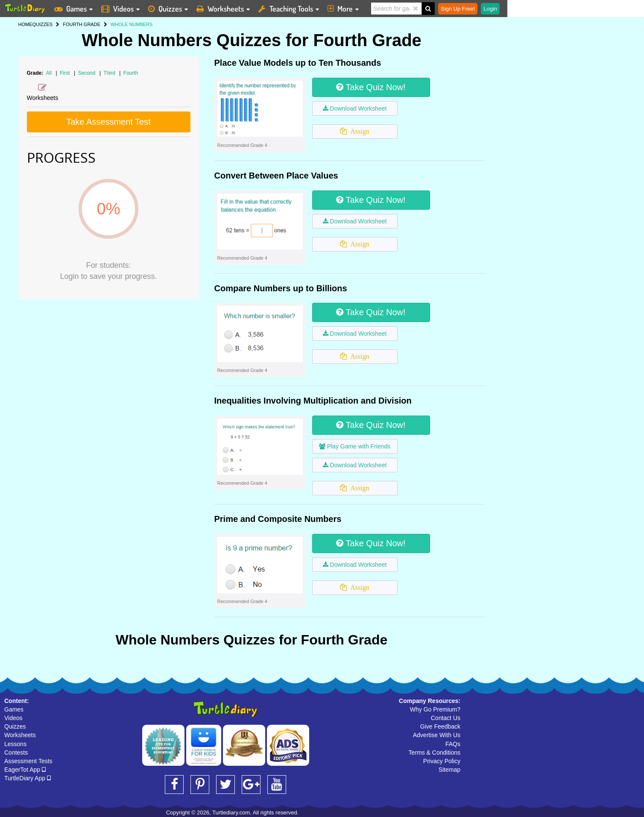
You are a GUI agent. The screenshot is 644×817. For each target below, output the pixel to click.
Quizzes (15, 726)
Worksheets (20, 735)
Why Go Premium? (435, 709)
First (66, 73)
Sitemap (449, 770)
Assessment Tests (28, 761)
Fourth (131, 73)
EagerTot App (25, 770)
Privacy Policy (442, 761)
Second (87, 73)
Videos (13, 718)
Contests (16, 753)
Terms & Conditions (435, 753)
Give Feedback (440, 726)
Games (14, 709)
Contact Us (446, 718)
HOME (25, 24)
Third (110, 73)
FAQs (453, 744)
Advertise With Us (437, 735)
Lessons (15, 744)
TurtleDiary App (28, 778)
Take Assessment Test (108, 122)
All (49, 73)
